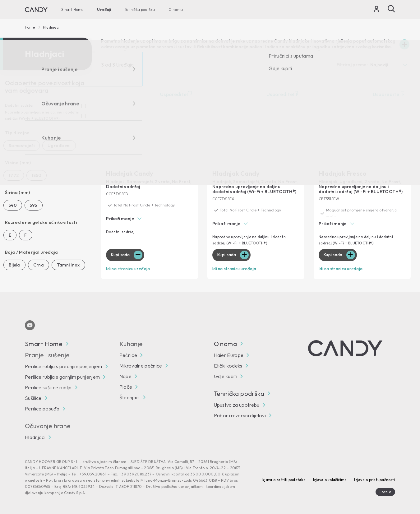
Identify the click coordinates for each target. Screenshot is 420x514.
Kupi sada (122, 255)
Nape (125, 376)
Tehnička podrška (140, 9)
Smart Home (72, 9)
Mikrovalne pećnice (141, 365)
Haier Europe (229, 354)
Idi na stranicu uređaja (130, 269)
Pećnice (128, 354)
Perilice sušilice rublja (48, 387)
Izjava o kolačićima (330, 479)
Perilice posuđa (42, 408)
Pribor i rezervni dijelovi (240, 415)
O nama (176, 9)
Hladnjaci (35, 437)
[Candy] (36, 10)
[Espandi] (404, 44)
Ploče (126, 386)
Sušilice (33, 397)
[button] (150, 219)
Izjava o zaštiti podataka (284, 479)
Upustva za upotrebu (237, 404)
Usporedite (177, 94)
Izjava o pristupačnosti (375, 479)
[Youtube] (30, 325)
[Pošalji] (391, 9)
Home (30, 27)
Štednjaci (130, 397)
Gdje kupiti (226, 376)
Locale (385, 491)
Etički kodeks (228, 365)
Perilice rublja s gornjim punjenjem (62, 376)
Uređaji (104, 9)
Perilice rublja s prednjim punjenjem (64, 366)
